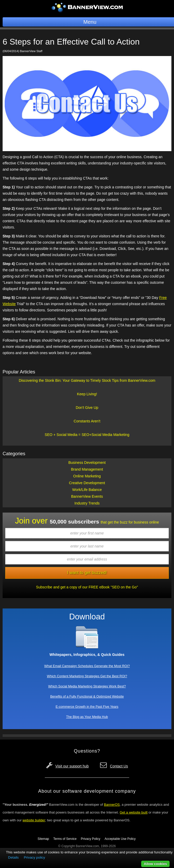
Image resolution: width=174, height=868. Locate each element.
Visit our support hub (72, 766)
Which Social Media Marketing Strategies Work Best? (87, 686)
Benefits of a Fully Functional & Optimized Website (87, 697)
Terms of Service (65, 839)
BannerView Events (87, 496)
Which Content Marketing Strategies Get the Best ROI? (87, 676)
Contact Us (119, 766)
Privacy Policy (91, 839)
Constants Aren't (87, 421)
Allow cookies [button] (155, 864)
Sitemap (43, 839)
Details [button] (13, 857)
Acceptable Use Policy (120, 839)
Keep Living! (87, 394)
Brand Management (87, 469)
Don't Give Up (87, 408)
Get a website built (133, 812)
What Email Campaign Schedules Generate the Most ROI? (87, 666)
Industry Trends (87, 503)
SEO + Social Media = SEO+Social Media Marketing (87, 435)
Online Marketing (87, 476)
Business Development (87, 463)
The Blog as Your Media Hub (87, 717)
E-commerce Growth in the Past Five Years (87, 707)
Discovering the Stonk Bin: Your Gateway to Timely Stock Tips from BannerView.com (87, 380)
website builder (34, 820)
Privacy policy (34, 857)
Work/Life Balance (87, 490)
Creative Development (87, 483)
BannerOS (112, 805)
